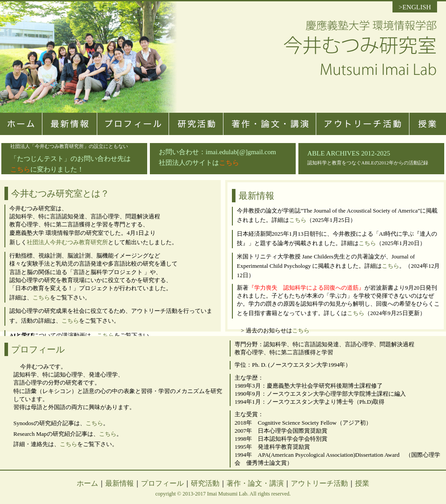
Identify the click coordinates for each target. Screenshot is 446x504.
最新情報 (120, 483)
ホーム (87, 483)
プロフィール (162, 483)
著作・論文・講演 (255, 483)
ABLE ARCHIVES (333, 153)
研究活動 (205, 483)
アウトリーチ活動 (319, 483)
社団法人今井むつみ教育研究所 (67, 242)
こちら (229, 163)
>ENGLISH (415, 7)
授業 (362, 483)
